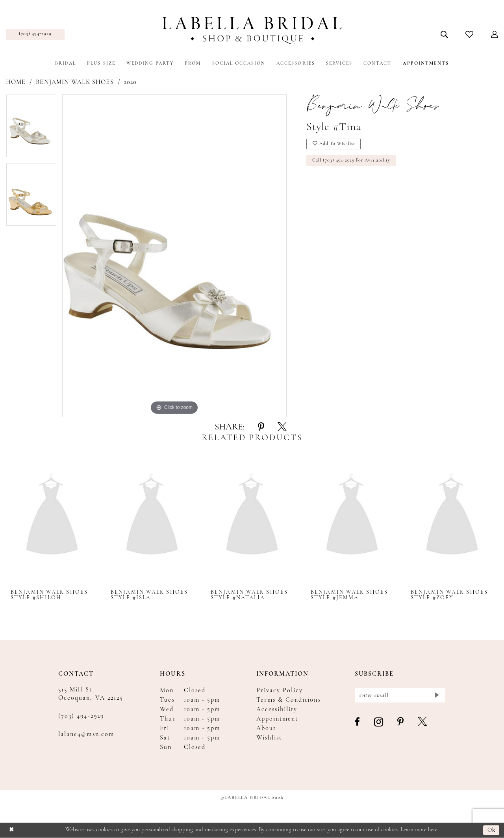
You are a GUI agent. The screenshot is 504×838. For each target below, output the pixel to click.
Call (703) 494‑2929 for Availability (352, 161)
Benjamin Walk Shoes (75, 82)
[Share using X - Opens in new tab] (282, 427)
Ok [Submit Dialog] (492, 830)
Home (16, 82)
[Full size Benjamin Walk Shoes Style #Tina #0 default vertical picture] (174, 255)
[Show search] (444, 34)
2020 (130, 82)
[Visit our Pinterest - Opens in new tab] (401, 723)
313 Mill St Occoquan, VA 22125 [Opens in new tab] (91, 694)
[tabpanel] (31, 128)
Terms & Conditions (289, 700)
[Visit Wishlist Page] (470, 34)
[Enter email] (400, 696)
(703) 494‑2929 (81, 716)
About (266, 728)
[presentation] (52, 516)
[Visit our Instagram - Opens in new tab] (379, 723)
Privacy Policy (280, 691)
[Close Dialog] (12, 830)
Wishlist (269, 738)
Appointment (277, 719)
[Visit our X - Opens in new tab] (423, 723)
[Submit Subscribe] (436, 696)
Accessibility (277, 710)
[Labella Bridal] (252, 31)
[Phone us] (35, 34)
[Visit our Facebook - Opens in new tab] (358, 723)
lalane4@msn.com (86, 734)
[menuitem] (35, 34)
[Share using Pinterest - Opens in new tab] (261, 427)
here (433, 830)
